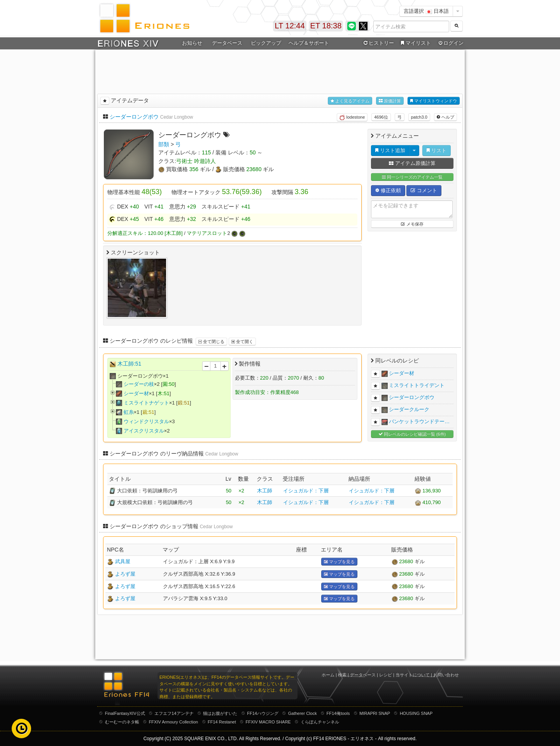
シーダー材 (136, 393)
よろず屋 (125, 574)
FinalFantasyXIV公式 (125, 713)
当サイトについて (413, 675)
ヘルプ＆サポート (309, 43)
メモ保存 (412, 224)
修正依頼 (388, 190)
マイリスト (415, 43)
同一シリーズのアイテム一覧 (412, 177)
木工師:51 (129, 364)
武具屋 (123, 561)
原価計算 (390, 101)
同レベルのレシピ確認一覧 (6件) (412, 434)
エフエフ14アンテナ (174, 713)
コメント (424, 190)
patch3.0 (419, 117)
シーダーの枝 (139, 384)
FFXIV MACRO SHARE (268, 722)
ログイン (450, 43)
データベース (227, 43)
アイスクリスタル (144, 431)
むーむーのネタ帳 (122, 722)
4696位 (381, 117)
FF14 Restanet (222, 722)
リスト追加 (390, 150)
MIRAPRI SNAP (375, 713)
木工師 (265, 491)
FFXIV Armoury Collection (174, 722)
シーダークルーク (409, 409)
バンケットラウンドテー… (419, 421)
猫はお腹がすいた (220, 713)
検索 (342, 675)
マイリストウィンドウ (434, 101)
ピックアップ (266, 43)
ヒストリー (378, 43)
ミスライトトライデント (417, 385)
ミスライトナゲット (146, 403)
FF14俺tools (338, 713)
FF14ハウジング (263, 713)
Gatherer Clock (303, 713)
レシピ (386, 675)
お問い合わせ (446, 675)
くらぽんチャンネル (320, 722)
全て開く (242, 341)
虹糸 (129, 412)
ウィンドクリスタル (146, 421)
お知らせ (192, 43)
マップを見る (339, 562)
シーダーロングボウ (134, 117)
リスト (437, 150)
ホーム (328, 675)
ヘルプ (445, 117)
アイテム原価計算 (412, 163)
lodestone (352, 117)
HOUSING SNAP (416, 713)
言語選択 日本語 (426, 11)
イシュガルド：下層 (306, 491)
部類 (164, 144)
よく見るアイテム (350, 101)
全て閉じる (211, 341)
